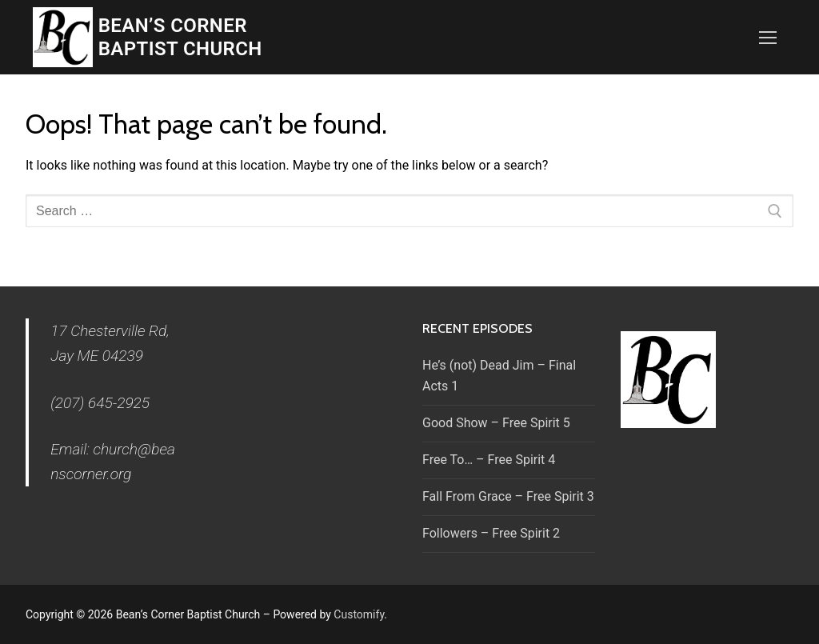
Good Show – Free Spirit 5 (496, 423)
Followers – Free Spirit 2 (491, 533)
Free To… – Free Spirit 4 (489, 460)
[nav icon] (768, 38)
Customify (359, 614)
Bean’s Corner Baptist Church (180, 37)
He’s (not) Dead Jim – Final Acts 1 (499, 376)
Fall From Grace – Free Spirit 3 (508, 496)
